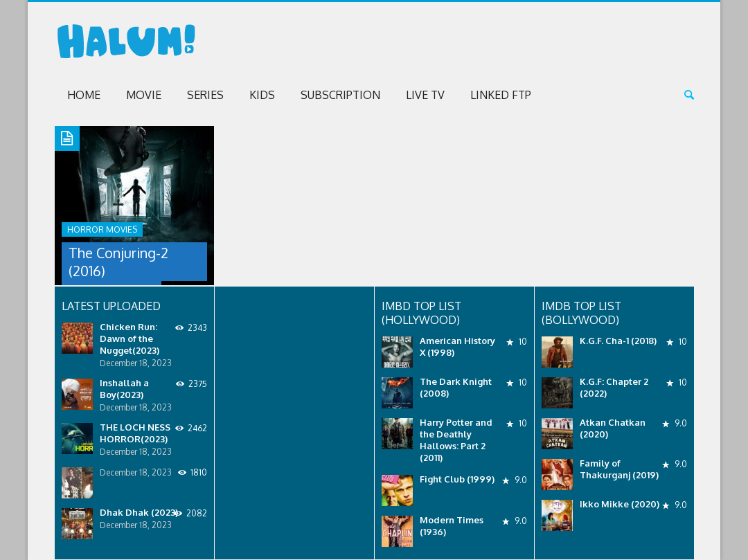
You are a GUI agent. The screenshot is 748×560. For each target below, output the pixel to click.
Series (205, 95)
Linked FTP (501, 95)
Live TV (425, 95)
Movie (144, 95)
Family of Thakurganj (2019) (619, 469)
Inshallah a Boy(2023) (124, 389)
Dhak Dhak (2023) (139, 512)
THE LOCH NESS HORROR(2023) (135, 433)
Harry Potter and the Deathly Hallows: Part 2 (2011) (456, 440)
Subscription (340, 95)
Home (84, 95)
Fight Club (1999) (457, 479)
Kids (262, 95)
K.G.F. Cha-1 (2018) (618, 341)
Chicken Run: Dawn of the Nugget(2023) (130, 338)
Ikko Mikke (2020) (620, 504)
